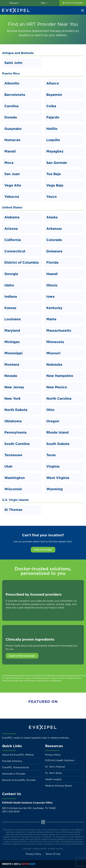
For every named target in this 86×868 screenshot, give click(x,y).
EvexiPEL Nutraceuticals (16, 767)
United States (12, 207)
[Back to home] (16, 10)
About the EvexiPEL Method (18, 755)
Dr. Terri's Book (53, 773)
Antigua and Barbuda (18, 53)
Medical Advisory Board (58, 786)
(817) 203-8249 (11, 812)
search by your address (51, 35)
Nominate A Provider (14, 774)
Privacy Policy (53, 755)
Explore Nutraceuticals (22, 656)
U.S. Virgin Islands (15, 500)
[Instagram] (43, 822)
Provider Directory (12, 761)
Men (44, 3)
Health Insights (53, 779)
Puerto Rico (11, 73)
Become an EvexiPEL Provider (19, 780)
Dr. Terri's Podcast (55, 767)
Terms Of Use (53, 854)
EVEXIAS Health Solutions (60, 760)
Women (15, 3)
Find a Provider (43, 550)
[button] (82, 10)
